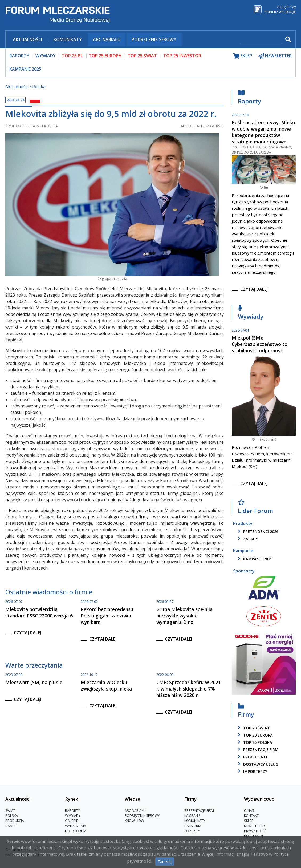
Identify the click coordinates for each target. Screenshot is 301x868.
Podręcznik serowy (154, 39)
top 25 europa (105, 56)
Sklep (249, 821)
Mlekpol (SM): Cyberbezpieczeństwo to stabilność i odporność (260, 344)
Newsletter (254, 826)
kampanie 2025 (254, 559)
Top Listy (192, 831)
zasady (247, 539)
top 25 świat (142, 56)
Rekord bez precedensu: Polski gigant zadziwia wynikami (108, 616)
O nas (249, 810)
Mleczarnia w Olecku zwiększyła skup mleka (106, 685)
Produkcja (15, 821)
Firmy (246, 712)
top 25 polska (254, 742)
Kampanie (192, 815)
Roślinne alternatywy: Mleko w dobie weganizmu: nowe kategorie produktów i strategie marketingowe (263, 132)
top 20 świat (253, 728)
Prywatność (255, 831)
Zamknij (165, 861)
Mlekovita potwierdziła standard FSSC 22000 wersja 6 (39, 612)
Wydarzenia (76, 826)
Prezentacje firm (257, 750)
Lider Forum (255, 508)
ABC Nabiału (107, 39)
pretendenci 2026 (257, 532)
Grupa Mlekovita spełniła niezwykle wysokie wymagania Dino (184, 616)
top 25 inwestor (182, 56)
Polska (39, 87)
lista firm (193, 826)
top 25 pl (72, 56)
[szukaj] (261, 40)
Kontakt (251, 815)
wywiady (46, 56)
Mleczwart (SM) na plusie (34, 682)
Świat (10, 810)
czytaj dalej (27, 633)
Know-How (134, 821)
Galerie (72, 821)
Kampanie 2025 (25, 69)
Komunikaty (68, 39)
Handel (12, 826)
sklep (243, 56)
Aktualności (27, 39)
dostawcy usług (257, 764)
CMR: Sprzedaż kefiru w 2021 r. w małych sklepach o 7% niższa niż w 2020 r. (189, 689)
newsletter (275, 56)
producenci (252, 757)
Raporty (249, 98)
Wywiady (251, 314)
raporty (19, 56)
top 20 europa (254, 735)
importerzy (252, 771)
